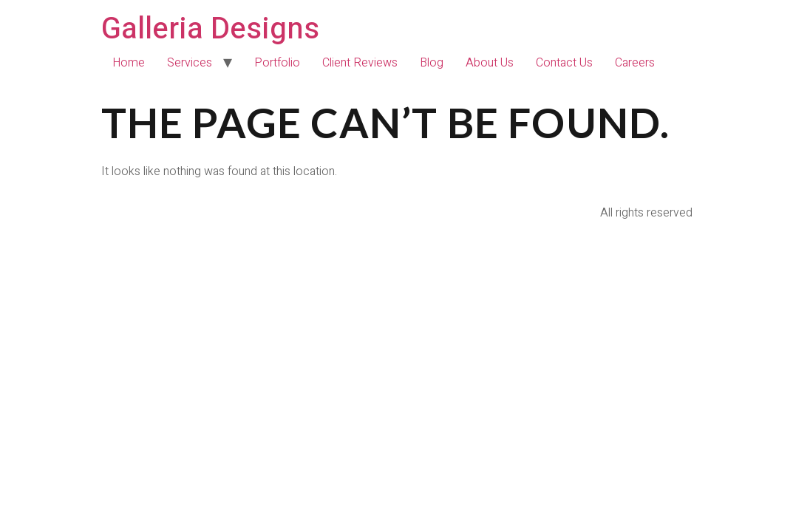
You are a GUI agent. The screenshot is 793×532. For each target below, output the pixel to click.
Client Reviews (360, 63)
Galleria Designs (210, 29)
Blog (432, 63)
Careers (635, 63)
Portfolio (277, 63)
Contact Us (564, 63)
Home (129, 63)
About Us (490, 63)
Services (190, 63)
